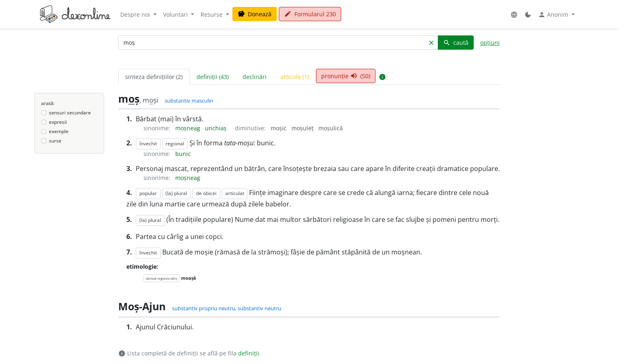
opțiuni (490, 43)
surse (55, 141)
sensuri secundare (70, 113)
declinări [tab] (255, 77)
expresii (58, 122)
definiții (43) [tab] (213, 77)
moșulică (331, 128)
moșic (279, 128)
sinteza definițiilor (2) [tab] (154, 77)
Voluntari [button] (176, 14)
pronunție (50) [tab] (346, 76)
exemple (59, 131)
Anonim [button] (554, 15)
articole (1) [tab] (295, 77)
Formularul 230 (310, 14)
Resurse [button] (212, 14)
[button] (514, 14)
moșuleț (303, 128)
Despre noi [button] (136, 14)
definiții (249, 353)
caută (456, 43)
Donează (255, 14)
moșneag (189, 128)
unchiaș (217, 128)
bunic (183, 154)
